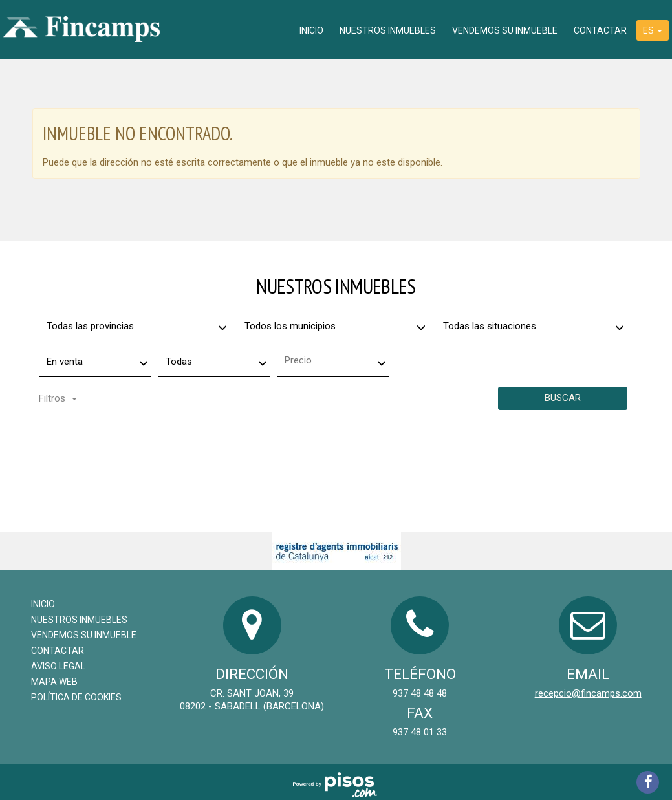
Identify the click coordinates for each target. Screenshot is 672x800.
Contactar (600, 30)
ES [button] (653, 30)
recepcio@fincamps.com (588, 693)
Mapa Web (54, 682)
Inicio (311, 30)
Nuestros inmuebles (388, 30)
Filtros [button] (58, 398)
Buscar (563, 398)
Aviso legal (58, 666)
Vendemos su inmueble (505, 30)
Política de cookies (76, 697)
